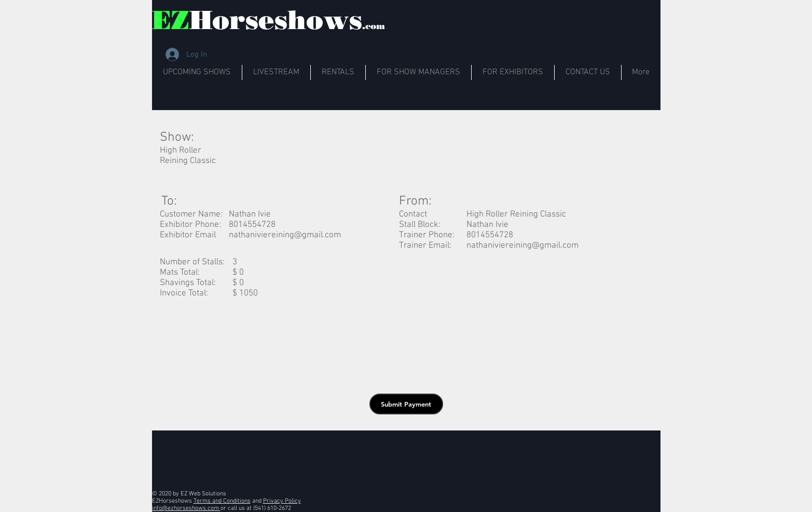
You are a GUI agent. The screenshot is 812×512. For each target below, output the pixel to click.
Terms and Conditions (222, 501)
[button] (406, 404)
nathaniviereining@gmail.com (285, 235)
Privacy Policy (282, 501)
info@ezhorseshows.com (186, 508)
